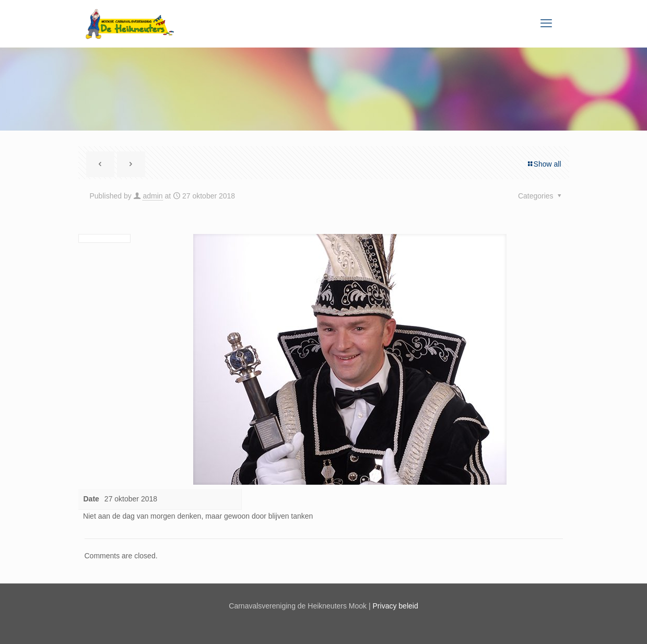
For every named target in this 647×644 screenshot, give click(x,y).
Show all (544, 164)
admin (152, 196)
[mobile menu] (546, 24)
